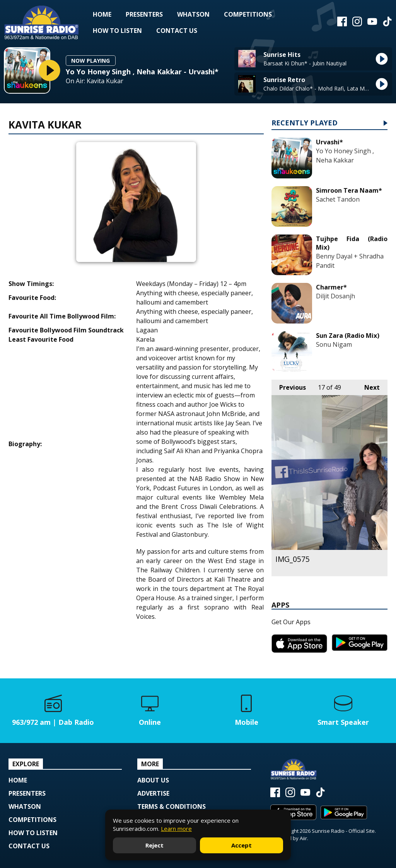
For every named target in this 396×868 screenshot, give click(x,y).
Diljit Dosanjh (335, 296)
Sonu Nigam (334, 344)
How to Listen (117, 31)
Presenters (144, 14)
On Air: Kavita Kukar (95, 81)
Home (102, 14)
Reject (154, 845)
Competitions (248, 14)
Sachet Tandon (338, 199)
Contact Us (177, 31)
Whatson (193, 14)
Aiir (303, 838)
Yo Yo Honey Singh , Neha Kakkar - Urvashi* (142, 72)
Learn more (176, 829)
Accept (242, 845)
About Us (153, 780)
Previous (289, 386)
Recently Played (305, 123)
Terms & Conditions (172, 806)
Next (368, 386)
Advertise (153, 793)
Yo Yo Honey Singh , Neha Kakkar (345, 156)
